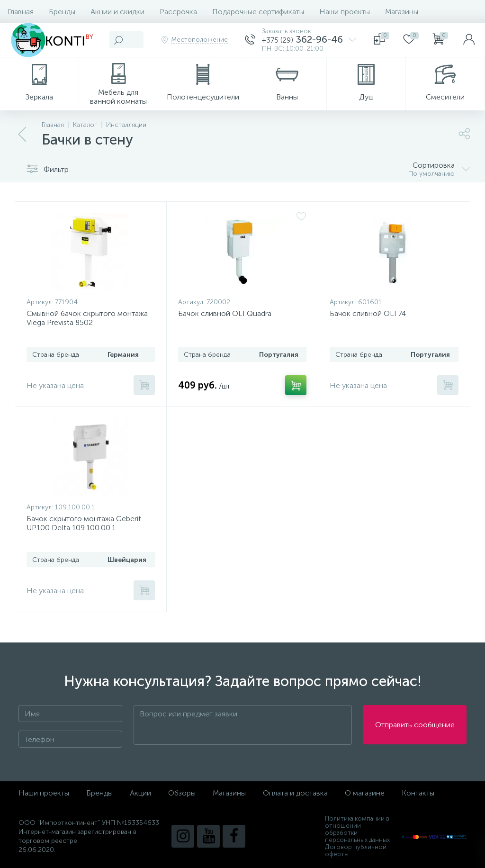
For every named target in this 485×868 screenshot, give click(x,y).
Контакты (418, 793)
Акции (140, 793)
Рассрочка (178, 12)
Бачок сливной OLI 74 (368, 313)
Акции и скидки (117, 12)
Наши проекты (345, 12)
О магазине (365, 793)
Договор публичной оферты (356, 850)
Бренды (62, 12)
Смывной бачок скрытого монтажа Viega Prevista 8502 (87, 318)
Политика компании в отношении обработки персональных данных (357, 829)
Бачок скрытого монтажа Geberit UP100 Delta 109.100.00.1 (84, 523)
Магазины (402, 12)
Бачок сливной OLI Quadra (225, 313)
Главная (21, 12)
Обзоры (182, 793)
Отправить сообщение (415, 725)
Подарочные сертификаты (258, 12)
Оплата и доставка (295, 793)
